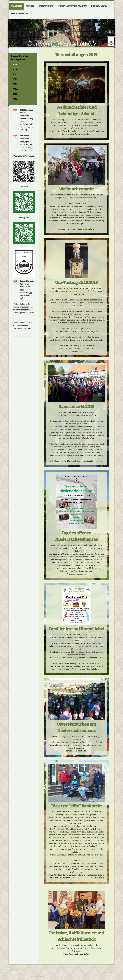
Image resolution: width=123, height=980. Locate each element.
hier (102, 855)
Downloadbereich (23, 310)
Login (110, 970)
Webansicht (107, 972)
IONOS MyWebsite (38, 977)
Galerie (91, 229)
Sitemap (27, 970)
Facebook (24, 326)
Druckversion (17, 970)
